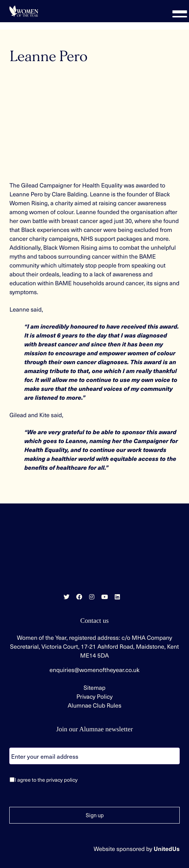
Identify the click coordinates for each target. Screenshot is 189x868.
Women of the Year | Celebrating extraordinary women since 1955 (24, 11)
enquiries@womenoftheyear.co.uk (94, 670)
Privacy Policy (95, 696)
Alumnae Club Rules (94, 705)
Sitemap (94, 688)
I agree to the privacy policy (46, 780)
